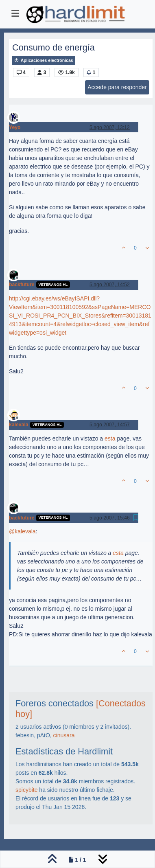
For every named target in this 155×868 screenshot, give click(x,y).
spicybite (26, 790)
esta (110, 438)
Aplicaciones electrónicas (44, 60)
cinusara (64, 735)
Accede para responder (117, 87)
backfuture (22, 285)
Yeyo (15, 127)
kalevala (19, 425)
